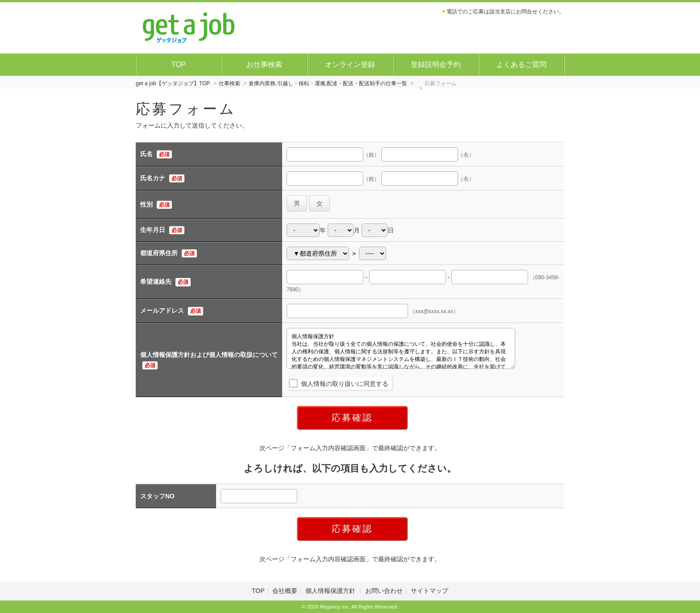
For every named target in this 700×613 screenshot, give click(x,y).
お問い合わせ (384, 591)
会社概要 (285, 591)
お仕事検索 (264, 64)
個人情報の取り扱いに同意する (345, 384)
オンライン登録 (350, 64)
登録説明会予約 (436, 64)
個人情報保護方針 (331, 591)
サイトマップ (429, 591)
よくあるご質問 (521, 64)
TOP (179, 64)
